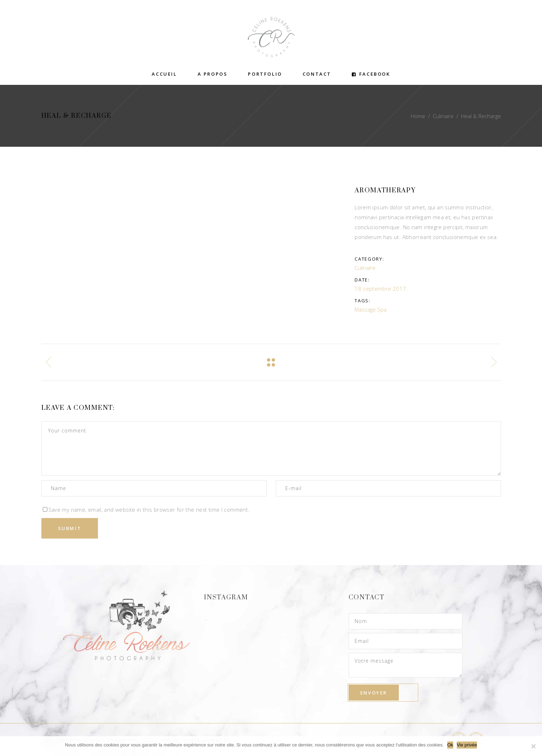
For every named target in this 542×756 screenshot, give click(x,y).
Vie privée (467, 745)
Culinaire (443, 116)
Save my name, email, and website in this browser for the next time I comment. (149, 510)
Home (418, 116)
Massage (365, 309)
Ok (450, 745)
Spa (382, 309)
